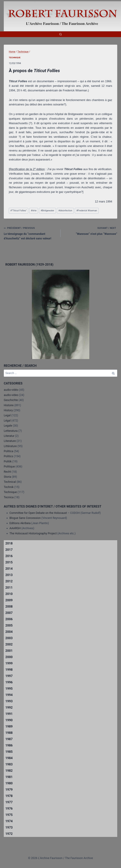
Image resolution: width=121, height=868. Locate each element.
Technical (10, 482)
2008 (9, 606)
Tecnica (9, 497)
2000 (9, 657)
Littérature (10, 446)
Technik (9, 487)
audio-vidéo (11, 390)
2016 (9, 556)
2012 (9, 581)
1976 (9, 809)
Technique (15, 58)
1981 (9, 777)
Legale (8, 426)
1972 (9, 834)
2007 (9, 613)
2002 (9, 644)
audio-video (11, 395)
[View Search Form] (60, 34)
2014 (9, 569)
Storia (7, 477)
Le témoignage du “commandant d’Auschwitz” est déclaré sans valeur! (31, 233)
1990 (9, 720)
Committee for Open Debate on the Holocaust (38, 513)
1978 (9, 796)
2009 (9, 600)
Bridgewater (47, 211)
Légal (7, 421)
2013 (9, 575)
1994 (9, 695)
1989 (9, 726)
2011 (9, 588)
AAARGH (15, 528)
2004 (9, 632)
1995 (9, 689)
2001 (9, 651)
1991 (9, 714)
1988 (9, 733)
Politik (8, 461)
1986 (9, 745)
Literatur (9, 436)
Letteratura (11, 431)
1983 (9, 764)
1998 (9, 670)
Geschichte (11, 400)
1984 (9, 758)
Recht (7, 472)
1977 (9, 802)
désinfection (65, 211)
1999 (9, 663)
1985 (9, 752)
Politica (9, 451)
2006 (9, 619)
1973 (9, 827)
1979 (9, 790)
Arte (34, 211)
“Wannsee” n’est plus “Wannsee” (90, 231)
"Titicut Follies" (19, 211)
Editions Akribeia (20, 523)
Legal (7, 415)
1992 (9, 707)
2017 (9, 550)
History (8, 410)
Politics (8, 456)
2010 (9, 594)
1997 (9, 676)
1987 (9, 739)
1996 (9, 682)
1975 (9, 815)
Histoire (9, 405)
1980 (9, 783)
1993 (9, 701)
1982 (9, 771)
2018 (9, 543)
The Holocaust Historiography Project (33, 533)
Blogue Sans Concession (25, 518)
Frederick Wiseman (87, 211)
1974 (9, 821)
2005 (9, 625)
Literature (10, 441)
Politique (9, 466)
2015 (9, 562)
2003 (9, 638)
